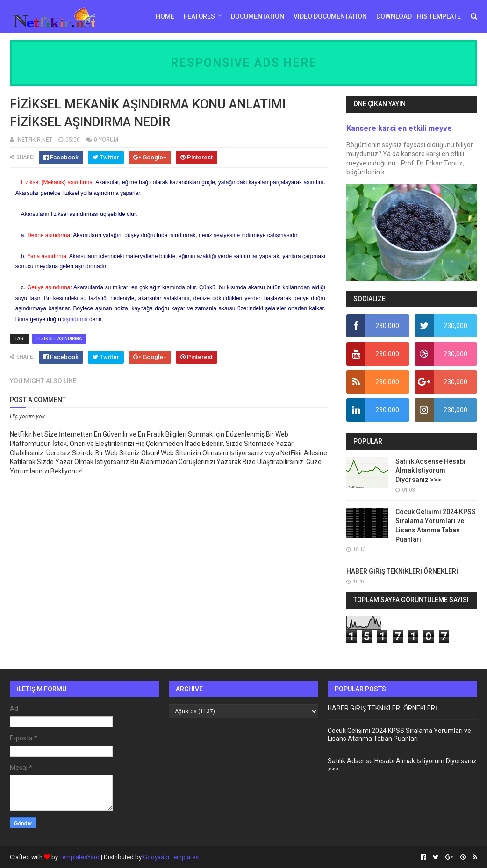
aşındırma (75, 319)
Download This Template (419, 16)
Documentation (258, 16)
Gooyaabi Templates (171, 857)
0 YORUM (106, 140)
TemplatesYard (79, 857)
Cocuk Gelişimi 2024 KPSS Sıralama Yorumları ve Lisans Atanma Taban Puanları (399, 735)
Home (165, 16)
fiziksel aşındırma (59, 339)
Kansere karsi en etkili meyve (399, 128)
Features (199, 16)
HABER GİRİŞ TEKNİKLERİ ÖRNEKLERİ (402, 571)
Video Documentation (330, 16)
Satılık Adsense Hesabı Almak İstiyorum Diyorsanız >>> (430, 470)
